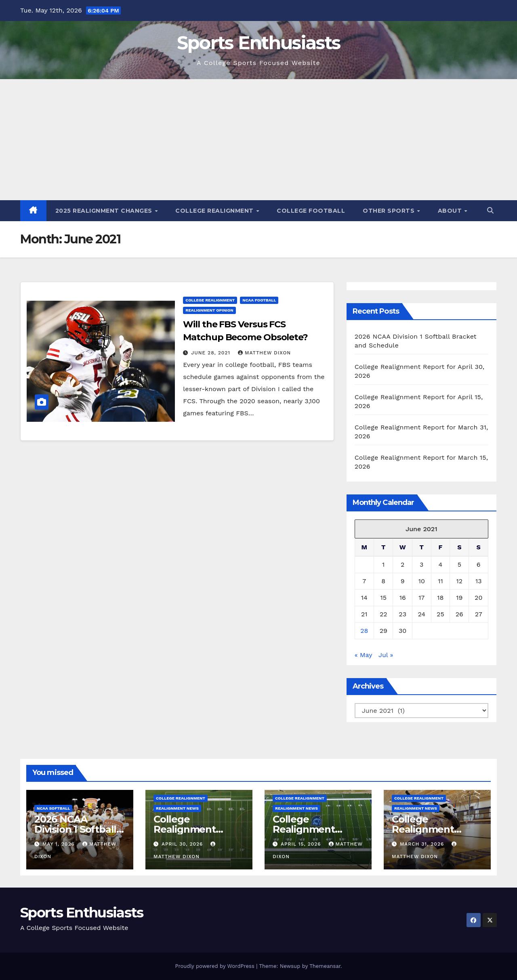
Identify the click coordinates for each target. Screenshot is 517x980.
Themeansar (325, 966)
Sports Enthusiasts (258, 43)
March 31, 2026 (423, 844)
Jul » (386, 655)
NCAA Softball (53, 808)
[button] (490, 210)
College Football (311, 211)
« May (363, 655)
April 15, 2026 (302, 844)
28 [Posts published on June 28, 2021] (364, 631)
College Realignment (215, 211)
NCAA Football (259, 300)
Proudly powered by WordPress (215, 966)
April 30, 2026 (183, 844)
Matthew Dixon (264, 353)
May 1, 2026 (60, 844)
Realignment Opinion (209, 310)
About (451, 211)
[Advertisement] (258, 140)
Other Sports (390, 211)
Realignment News (177, 808)
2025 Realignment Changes (105, 211)
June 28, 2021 (212, 353)
